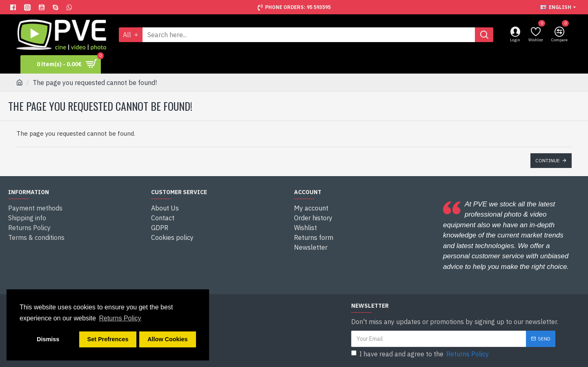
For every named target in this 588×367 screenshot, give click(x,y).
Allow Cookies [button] (167, 339)
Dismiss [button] (48, 339)
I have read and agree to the (421, 354)
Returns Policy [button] (120, 318)
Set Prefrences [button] (108, 339)
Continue (548, 160)
